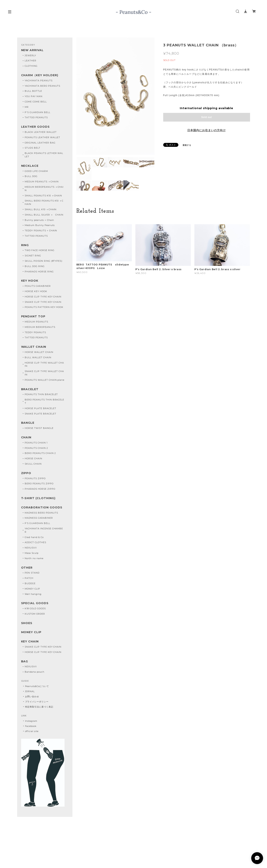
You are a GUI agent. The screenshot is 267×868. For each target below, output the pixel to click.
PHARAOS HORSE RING (39, 272)
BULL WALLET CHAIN (38, 357)
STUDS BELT (32, 148)
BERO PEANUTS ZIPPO (39, 484)
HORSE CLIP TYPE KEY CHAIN (43, 297)
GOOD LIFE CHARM (36, 171)
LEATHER (30, 61)
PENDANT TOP (33, 316)
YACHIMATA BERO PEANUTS (42, 86)
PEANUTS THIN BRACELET (41, 394)
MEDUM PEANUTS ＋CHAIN (42, 182)
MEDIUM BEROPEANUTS (40, 327)
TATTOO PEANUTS (36, 117)
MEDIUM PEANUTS (36, 322)
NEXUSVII (31, 548)
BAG (25, 661)
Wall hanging (33, 594)
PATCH (29, 578)
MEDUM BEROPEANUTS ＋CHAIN (44, 189)
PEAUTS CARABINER (38, 286)
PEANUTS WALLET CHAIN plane (44, 380)
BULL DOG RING (35, 266)
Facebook (31, 726)
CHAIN (26, 437)
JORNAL (30, 691)
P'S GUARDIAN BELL (37, 112)
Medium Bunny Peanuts (40, 225)
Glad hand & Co (34, 537)
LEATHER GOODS (35, 127)
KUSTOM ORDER (35, 614)
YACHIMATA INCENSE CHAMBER (44, 530)
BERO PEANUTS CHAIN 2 (40, 453)
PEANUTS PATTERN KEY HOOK (44, 307)
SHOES (27, 623)
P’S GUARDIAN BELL (37, 523)
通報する (187, 145)
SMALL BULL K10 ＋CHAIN (41, 209)
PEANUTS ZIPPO (35, 478)
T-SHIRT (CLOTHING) (38, 498)
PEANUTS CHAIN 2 (36, 448)
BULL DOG (31, 176)
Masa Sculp (32, 553)
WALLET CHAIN (34, 347)
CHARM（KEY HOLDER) (40, 75)
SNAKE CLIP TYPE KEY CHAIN (43, 302)
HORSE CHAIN (33, 458)
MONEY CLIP (32, 589)
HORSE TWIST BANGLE (39, 428)
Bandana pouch (34, 672)
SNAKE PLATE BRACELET (40, 414)
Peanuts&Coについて (37, 686)
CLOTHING (31, 66)
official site (32, 731)
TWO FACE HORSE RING (39, 250)
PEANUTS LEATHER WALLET (42, 137)
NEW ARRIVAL (32, 50)
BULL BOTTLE (33, 91)
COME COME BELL (36, 102)
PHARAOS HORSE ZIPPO (40, 489)
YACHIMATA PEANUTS (38, 81)
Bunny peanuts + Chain (39, 220)
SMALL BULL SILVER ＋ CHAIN (44, 215)
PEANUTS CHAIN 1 (36, 443)
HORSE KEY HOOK (36, 291)
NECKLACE (30, 166)
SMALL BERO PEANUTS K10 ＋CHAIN (44, 202)
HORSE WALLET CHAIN (39, 352)
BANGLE (28, 423)
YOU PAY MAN (34, 96)
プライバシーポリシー (37, 702)
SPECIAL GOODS (35, 603)
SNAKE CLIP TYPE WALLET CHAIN (44, 373)
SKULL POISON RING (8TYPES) (44, 261)
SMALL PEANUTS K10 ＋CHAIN (43, 196)
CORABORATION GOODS (42, 508)
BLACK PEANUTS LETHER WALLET (44, 155)
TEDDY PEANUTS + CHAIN (41, 231)
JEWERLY (30, 55)
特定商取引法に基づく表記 (39, 707)
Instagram (31, 721)
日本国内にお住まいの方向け (206, 130)
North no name (34, 558)
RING (25, 245)
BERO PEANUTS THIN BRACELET (44, 401)
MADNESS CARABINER (39, 518)
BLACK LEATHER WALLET (41, 132)
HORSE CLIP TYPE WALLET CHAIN (44, 364)
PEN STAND (32, 573)
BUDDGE (30, 583)
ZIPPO (26, 473)
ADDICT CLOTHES (35, 542)
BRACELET (30, 389)
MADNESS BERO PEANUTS (41, 513)
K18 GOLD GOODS (35, 608)
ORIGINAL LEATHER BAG (40, 143)
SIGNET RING (33, 256)
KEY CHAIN (30, 642)
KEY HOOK (30, 281)
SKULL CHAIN (33, 464)
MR (27, 107)
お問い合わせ (32, 696)
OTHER (27, 568)
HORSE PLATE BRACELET (40, 408)
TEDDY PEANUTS (35, 332)
